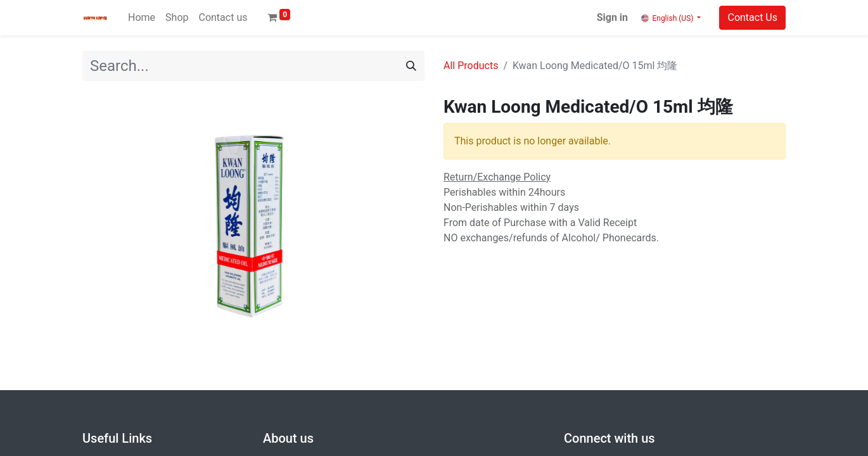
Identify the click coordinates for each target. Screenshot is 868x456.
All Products (471, 66)
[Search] (411, 66)
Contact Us (752, 17)
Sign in (612, 17)
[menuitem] (142, 18)
